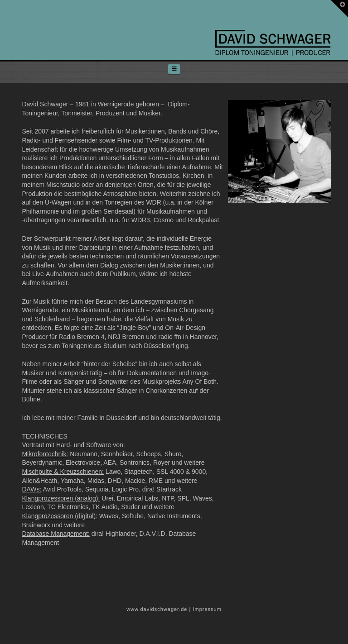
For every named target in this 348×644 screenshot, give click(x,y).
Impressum (207, 609)
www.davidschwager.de (157, 609)
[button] (174, 69)
